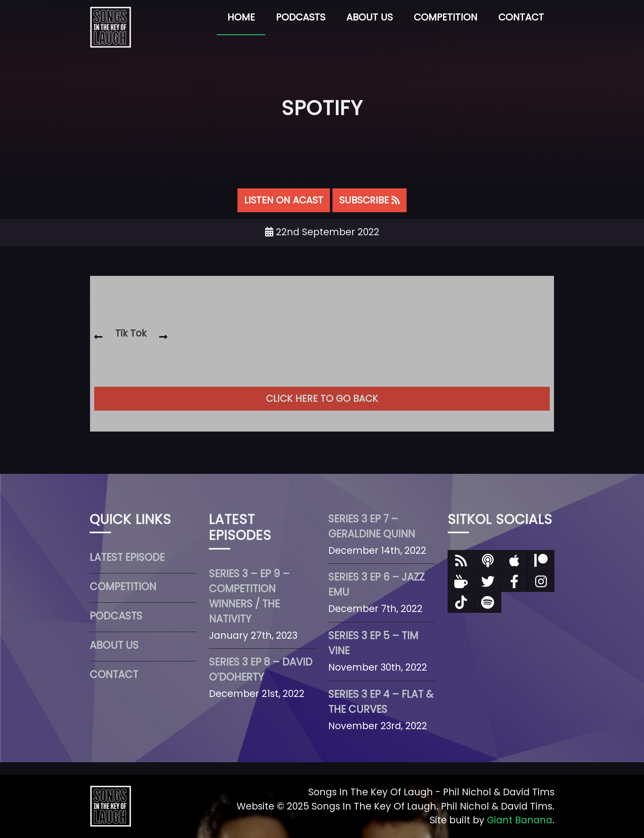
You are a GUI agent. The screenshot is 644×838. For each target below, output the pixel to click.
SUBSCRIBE (370, 200)
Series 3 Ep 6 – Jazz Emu (376, 585)
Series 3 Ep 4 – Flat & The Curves (381, 702)
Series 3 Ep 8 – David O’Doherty (261, 670)
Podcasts (301, 17)
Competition (446, 17)
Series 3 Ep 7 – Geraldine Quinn (372, 526)
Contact (521, 17)
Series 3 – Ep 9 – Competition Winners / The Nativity (249, 596)
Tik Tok (131, 333)
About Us (370, 17)
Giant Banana (520, 820)
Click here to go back (322, 398)
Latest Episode (127, 557)
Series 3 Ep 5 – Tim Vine (373, 643)
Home (241, 17)
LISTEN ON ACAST (284, 200)
